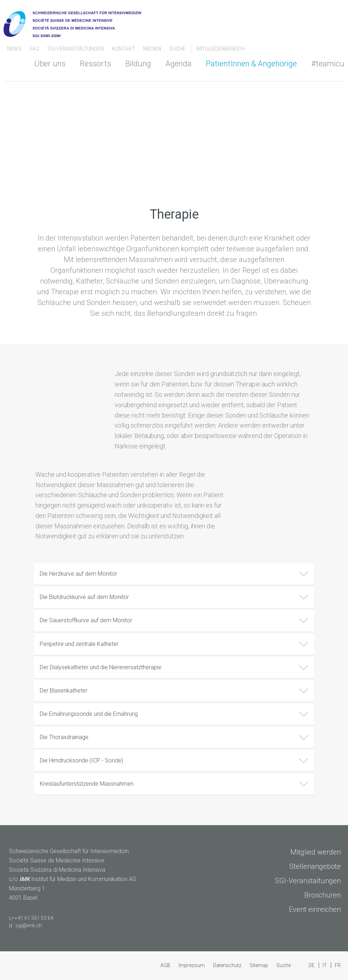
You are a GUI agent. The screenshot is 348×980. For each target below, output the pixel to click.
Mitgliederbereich (221, 49)
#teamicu (328, 64)
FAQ (35, 49)
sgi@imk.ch (29, 926)
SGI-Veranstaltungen (76, 49)
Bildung (138, 64)
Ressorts (95, 64)
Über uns (50, 64)
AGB (166, 965)
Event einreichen (315, 909)
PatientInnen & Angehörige (251, 64)
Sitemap (259, 965)
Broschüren (323, 895)
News (15, 49)
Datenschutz (228, 965)
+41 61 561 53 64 (34, 918)
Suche (177, 49)
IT (325, 965)
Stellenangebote (315, 866)
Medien (153, 49)
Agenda (178, 64)
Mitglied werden (316, 852)
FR (338, 965)
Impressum (192, 965)
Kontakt (124, 49)
